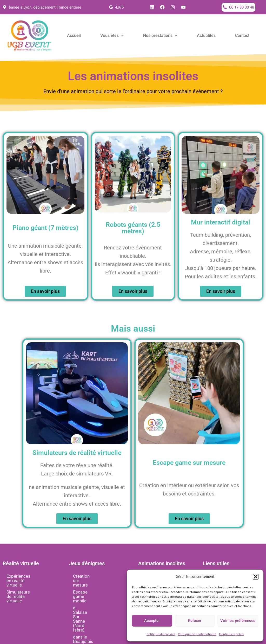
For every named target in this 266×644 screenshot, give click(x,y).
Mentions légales (231, 634)
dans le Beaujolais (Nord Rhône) (97, 604)
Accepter (152, 621)
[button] (256, 577)
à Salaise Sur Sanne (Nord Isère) (98, 593)
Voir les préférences (238, 621)
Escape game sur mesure (189, 463)
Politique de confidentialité (197, 634)
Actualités (206, 36)
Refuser (195, 621)
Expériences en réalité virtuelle (28, 579)
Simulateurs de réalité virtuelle (28, 590)
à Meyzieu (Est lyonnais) (97, 613)
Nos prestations (160, 36)
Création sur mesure (93, 576)
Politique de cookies (161, 634)
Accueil (74, 36)
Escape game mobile (94, 583)
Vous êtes (112, 36)
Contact (242, 36)
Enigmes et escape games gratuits (99, 623)
